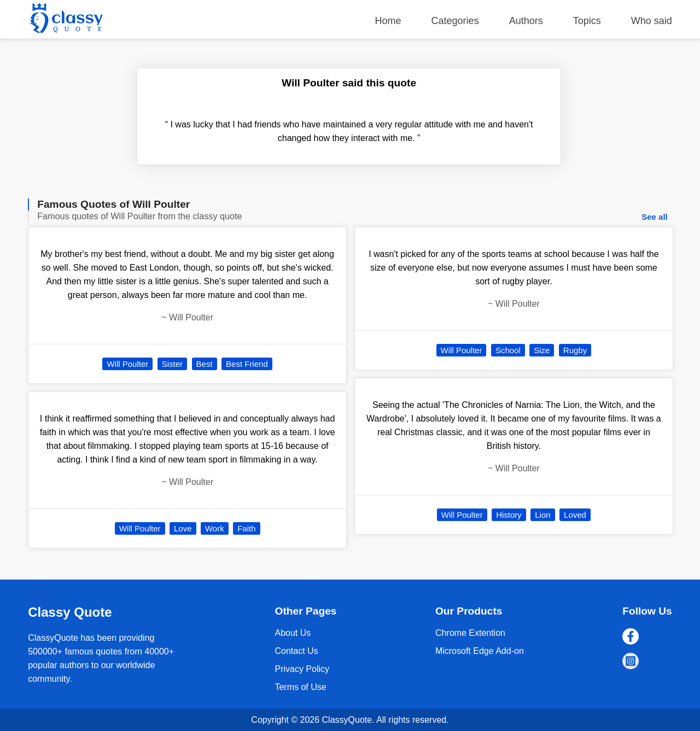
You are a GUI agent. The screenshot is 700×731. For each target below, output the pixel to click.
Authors (526, 21)
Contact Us (296, 651)
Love (183, 528)
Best (205, 364)
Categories (455, 21)
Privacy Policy (302, 669)
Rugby (575, 350)
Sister (172, 364)
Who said (652, 21)
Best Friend (247, 364)
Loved (575, 515)
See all (655, 217)
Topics (587, 21)
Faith (246, 528)
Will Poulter (127, 364)
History (509, 515)
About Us (293, 633)
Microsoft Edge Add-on (480, 651)
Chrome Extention (470, 633)
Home (388, 21)
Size (542, 350)
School (508, 350)
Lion (542, 515)
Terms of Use (300, 687)
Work (215, 528)
